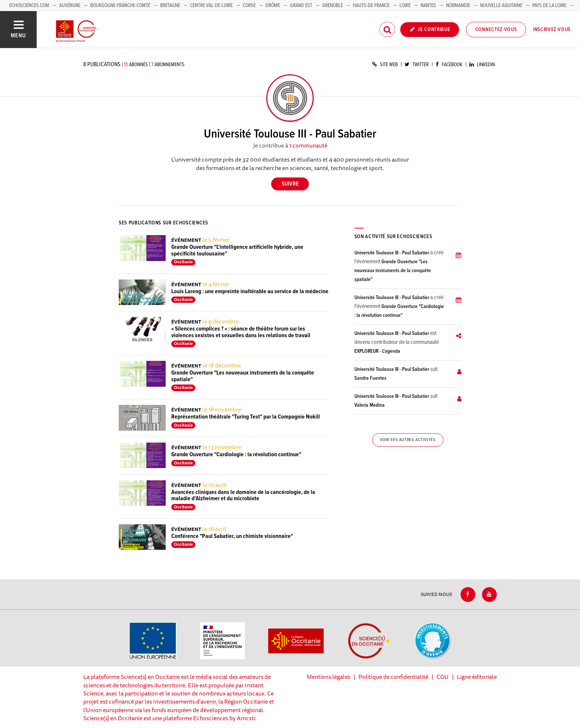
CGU (443, 677)
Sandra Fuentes (370, 378)
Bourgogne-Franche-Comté (120, 6)
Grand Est (301, 6)
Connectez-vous (496, 30)
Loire (405, 6)
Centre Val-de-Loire (211, 6)
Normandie (458, 6)
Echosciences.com (29, 6)
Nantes (428, 6)
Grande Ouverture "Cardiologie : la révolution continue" (236, 455)
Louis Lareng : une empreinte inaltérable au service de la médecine (250, 292)
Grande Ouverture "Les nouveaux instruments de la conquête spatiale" (243, 376)
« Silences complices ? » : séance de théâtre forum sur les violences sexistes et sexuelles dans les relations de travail (241, 332)
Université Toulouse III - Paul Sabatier (392, 253)
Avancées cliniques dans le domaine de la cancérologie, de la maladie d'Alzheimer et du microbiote (243, 496)
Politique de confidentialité (393, 677)
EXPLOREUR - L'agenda (377, 351)
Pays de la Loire (549, 6)
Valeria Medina (370, 405)
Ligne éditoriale (477, 677)
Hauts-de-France (371, 6)
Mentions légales (328, 677)
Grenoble (333, 6)
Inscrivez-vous (552, 30)
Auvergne (70, 6)
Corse (249, 6)
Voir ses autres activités (408, 440)
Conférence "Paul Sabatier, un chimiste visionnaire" (232, 536)
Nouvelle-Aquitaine (501, 6)
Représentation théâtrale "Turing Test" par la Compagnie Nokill (246, 417)
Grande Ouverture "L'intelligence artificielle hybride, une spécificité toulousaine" (237, 250)
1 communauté (308, 145)
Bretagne (170, 6)
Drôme (273, 6)
